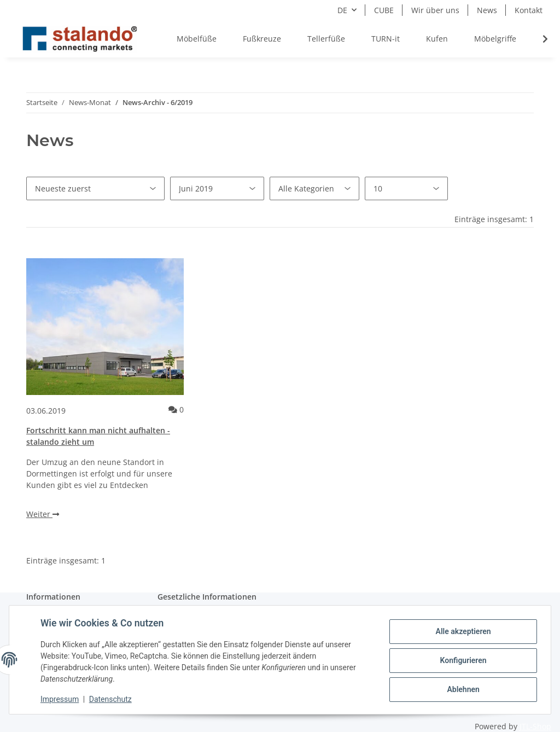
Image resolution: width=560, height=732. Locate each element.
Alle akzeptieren (461, 632)
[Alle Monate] (217, 188)
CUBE (384, 10)
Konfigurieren (461, 660)
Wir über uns (435, 10)
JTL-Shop (535, 726)
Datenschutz (112, 699)
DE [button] (342, 10)
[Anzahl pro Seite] (406, 188)
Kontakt (529, 10)
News (487, 10)
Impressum (61, 699)
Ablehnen (461, 689)
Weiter (43, 514)
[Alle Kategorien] (314, 188)
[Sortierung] (95, 188)
